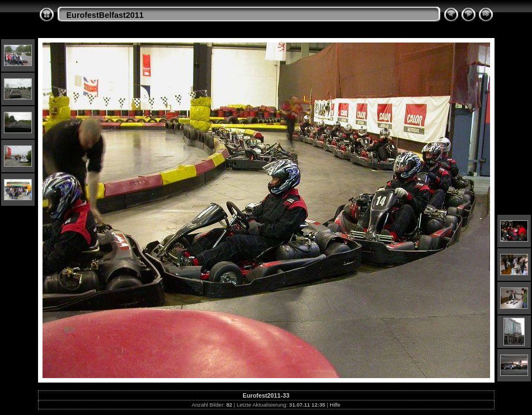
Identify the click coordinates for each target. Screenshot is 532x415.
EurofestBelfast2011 (105, 15)
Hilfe (335, 405)
